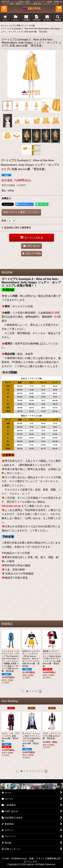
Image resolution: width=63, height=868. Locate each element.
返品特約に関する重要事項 (16, 228)
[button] (4, 9)
